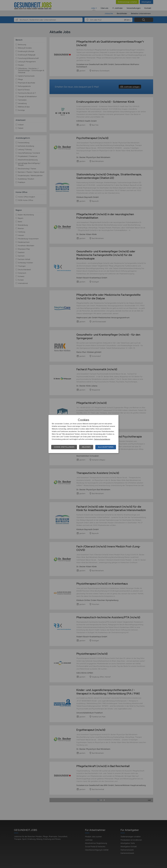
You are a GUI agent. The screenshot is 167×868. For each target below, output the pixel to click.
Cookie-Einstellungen (64, 447)
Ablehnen (86, 447)
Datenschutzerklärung (102, 439)
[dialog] (83, 434)
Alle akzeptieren (106, 447)
